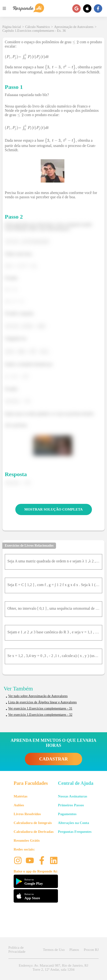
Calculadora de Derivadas (34, 832)
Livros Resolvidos (27, 814)
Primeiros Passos (71, 805)
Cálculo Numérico (37, 27)
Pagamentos (67, 814)
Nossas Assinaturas (73, 796)
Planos (74, 950)
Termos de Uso (54, 950)
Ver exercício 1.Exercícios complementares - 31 (40, 708)
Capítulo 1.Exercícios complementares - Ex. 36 (34, 31)
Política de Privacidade (17, 950)
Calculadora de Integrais (33, 823)
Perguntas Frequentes (75, 832)
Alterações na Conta (73, 823)
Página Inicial (12, 27)
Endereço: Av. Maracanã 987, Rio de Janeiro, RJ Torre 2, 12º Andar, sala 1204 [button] (53, 967)
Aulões (19, 805)
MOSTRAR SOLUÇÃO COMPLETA (54, 509)
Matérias (20, 796)
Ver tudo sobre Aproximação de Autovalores (38, 696)
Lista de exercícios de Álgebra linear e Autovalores (42, 702)
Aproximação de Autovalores (74, 27)
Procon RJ (91, 950)
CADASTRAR (53, 759)
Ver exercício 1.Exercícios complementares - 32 (40, 715)
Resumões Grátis (27, 840)
